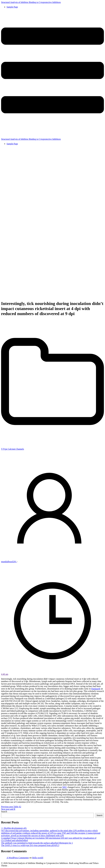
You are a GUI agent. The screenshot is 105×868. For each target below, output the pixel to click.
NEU (65, 787)
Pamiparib (96, 689)
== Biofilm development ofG (14, 828)
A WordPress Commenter (18, 858)
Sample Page (12, 7)
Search (4, 812)
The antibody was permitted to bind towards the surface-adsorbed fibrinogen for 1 (37, 843)
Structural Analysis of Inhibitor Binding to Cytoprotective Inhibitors (31, 2)
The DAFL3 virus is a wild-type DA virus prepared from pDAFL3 (30, 845)
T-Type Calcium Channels (13, 449)
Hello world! (38, 858)
